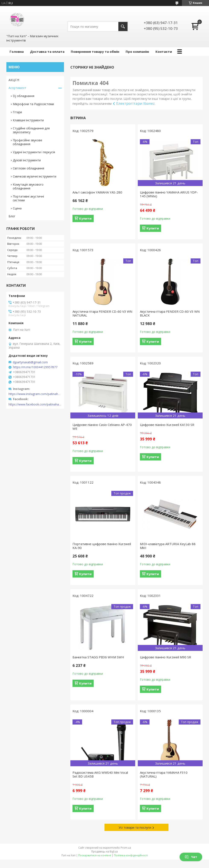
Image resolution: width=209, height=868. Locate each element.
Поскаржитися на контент (95, 855)
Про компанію (137, 52)
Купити (85, 218)
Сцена (17, 208)
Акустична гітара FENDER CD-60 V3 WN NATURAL (102, 313)
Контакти (164, 52)
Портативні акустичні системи (28, 198)
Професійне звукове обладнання (28, 142)
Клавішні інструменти (28, 120)
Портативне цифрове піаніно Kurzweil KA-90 (102, 546)
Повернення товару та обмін (95, 52)
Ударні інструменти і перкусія (34, 152)
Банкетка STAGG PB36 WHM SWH (98, 657)
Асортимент (17, 88)
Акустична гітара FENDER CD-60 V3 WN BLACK (170, 313)
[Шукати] (123, 26)
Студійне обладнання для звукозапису (31, 130)
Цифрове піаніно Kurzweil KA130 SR (167, 425)
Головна (17, 52)
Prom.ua (126, 848)
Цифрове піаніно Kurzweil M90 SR (165, 657)
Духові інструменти (27, 160)
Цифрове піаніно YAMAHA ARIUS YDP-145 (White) (169, 194)
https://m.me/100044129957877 (35, 367)
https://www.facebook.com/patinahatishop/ (35, 404)
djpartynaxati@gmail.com (30, 362)
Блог (12, 216)
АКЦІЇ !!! (14, 80)
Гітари (17, 112)
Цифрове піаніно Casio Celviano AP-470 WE (102, 427)
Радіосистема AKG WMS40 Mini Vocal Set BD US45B (100, 774)
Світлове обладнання (28, 168)
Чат (191, 857)
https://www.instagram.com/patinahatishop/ (35, 394)
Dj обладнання (24, 96)
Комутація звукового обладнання (28, 186)
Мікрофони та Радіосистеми (33, 104)
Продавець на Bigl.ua (104, 852)
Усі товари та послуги (135, 827)
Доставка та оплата (47, 52)
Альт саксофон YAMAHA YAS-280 (97, 192)
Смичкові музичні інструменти (35, 176)
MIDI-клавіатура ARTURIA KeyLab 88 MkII (168, 546)
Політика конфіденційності (131, 855)
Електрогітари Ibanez (135, 103)
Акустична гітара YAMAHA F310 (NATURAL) (164, 774)
